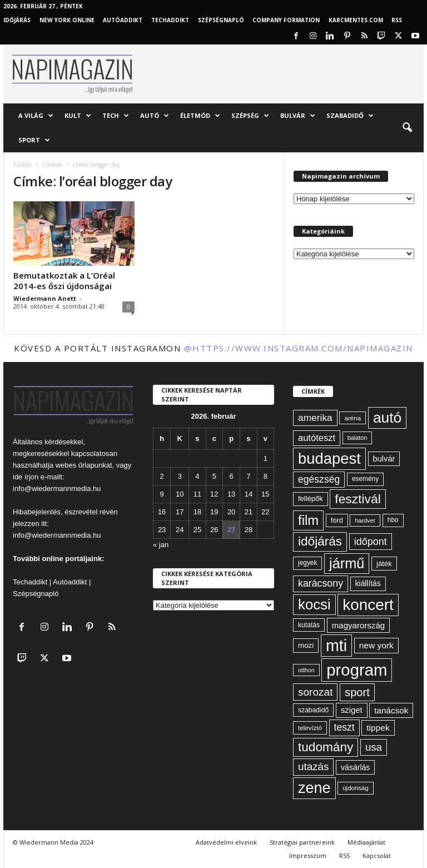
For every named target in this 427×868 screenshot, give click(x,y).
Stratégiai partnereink (302, 842)
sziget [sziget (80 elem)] (352, 710)
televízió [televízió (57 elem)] (310, 728)
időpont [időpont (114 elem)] (371, 542)
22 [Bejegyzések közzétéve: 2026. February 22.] (265, 512)
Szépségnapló (221, 20)
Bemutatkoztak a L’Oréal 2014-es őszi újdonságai (64, 281)
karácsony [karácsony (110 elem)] (321, 583)
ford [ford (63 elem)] (337, 520)
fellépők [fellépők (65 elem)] (311, 499)
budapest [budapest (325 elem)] (329, 458)
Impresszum (308, 855)
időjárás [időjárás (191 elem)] (320, 541)
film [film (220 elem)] (308, 520)
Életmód (200, 116)
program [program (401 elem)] (357, 670)
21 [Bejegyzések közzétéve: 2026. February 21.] (249, 512)
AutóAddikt (123, 20)
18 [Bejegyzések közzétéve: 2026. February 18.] (197, 512)
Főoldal (23, 165)
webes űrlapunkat (84, 465)
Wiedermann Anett (45, 298)
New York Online (67, 20)
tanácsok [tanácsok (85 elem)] (391, 710)
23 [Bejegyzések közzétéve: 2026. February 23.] (162, 530)
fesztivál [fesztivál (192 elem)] (358, 499)
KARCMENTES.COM (356, 20)
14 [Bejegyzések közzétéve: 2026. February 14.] (249, 494)
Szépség (250, 116)
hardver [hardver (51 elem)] (365, 520)
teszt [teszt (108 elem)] (344, 727)
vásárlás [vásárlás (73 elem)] (355, 767)
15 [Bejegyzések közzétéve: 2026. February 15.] (265, 494)
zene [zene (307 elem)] (314, 788)
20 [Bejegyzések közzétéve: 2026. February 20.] (231, 512)
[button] (407, 128)
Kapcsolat (377, 855)
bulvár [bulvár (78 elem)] (384, 459)
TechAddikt (170, 20)
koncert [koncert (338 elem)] (368, 605)
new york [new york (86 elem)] (376, 645)
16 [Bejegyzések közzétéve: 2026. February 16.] (162, 512)
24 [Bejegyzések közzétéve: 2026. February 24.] (180, 530)
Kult (78, 116)
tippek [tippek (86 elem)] (378, 728)
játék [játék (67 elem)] (384, 564)
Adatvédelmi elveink (226, 842)
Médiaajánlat (366, 842)
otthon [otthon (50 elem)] (306, 670)
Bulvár (298, 116)
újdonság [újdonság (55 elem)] (356, 788)
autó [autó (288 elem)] (387, 418)
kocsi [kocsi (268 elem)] (314, 604)
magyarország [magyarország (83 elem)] (358, 625)
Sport (34, 140)
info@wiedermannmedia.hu (57, 488)
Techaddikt (30, 582)
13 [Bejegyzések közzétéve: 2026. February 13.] (231, 494)
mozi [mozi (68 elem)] (306, 645)
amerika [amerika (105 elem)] (315, 418)
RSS (397, 20)
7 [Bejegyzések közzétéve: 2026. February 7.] (248, 476)
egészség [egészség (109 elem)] (319, 479)
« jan (161, 545)
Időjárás (17, 20)
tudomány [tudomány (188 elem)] (326, 747)
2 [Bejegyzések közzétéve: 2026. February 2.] (162, 476)
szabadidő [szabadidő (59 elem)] (313, 710)
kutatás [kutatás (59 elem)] (309, 625)
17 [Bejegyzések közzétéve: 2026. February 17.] (180, 512)
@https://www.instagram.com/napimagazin (299, 348)
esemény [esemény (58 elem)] (365, 479)
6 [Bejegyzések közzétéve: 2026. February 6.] (231, 476)
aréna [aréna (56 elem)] (352, 418)
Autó (155, 116)
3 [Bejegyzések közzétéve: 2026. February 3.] (180, 476)
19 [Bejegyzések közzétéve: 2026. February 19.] (214, 512)
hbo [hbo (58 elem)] (393, 520)
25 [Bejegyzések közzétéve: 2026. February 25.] (197, 530)
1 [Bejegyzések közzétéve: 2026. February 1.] (265, 458)
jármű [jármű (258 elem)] (347, 563)
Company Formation (286, 20)
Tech (116, 116)
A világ (36, 116)
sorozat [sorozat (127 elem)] (315, 692)
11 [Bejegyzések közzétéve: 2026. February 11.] (197, 494)
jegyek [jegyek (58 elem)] (307, 563)
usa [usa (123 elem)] (374, 747)
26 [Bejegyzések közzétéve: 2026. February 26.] (214, 530)
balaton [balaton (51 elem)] (358, 438)
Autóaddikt (70, 582)
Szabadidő (350, 116)
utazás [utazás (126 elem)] (313, 767)
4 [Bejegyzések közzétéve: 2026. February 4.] (197, 476)
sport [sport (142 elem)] (357, 692)
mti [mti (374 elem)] (336, 646)
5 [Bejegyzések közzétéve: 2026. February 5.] (214, 476)
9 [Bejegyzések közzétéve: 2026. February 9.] (162, 494)
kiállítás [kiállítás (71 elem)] (368, 583)
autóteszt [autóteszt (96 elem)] (317, 438)
